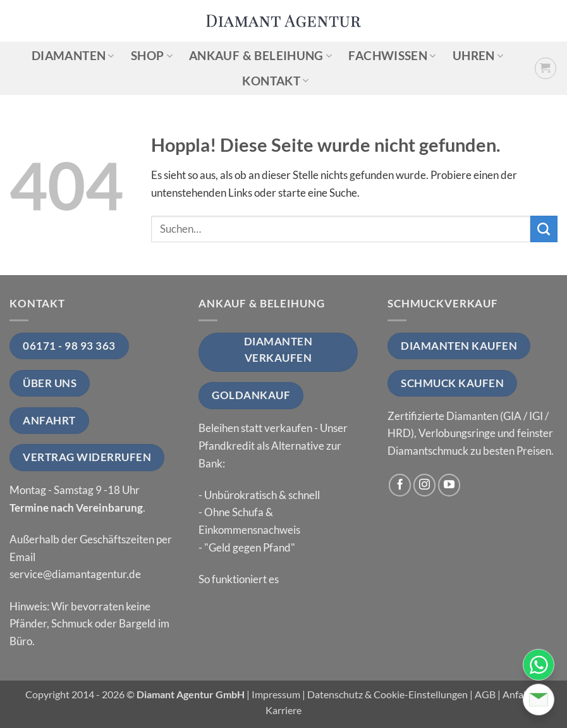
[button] (546, 69)
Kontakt (275, 81)
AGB (485, 694)
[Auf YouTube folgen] (449, 485)
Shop (152, 55)
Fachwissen (392, 55)
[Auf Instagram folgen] (425, 485)
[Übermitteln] (544, 229)
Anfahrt (520, 694)
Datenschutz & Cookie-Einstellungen (387, 694)
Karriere (283, 710)
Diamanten (73, 55)
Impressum (276, 694)
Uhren (478, 55)
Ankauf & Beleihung (260, 55)
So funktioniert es (239, 579)
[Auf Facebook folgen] (400, 485)
